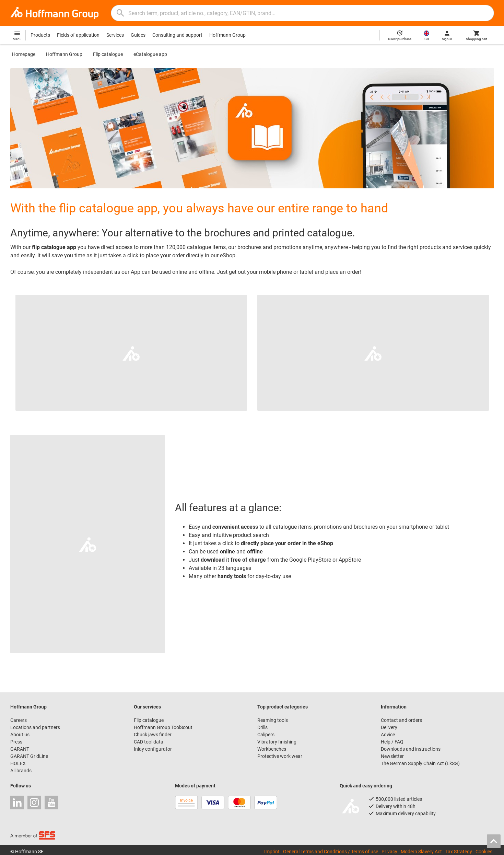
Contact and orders (401, 720)
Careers (19, 720)
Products (40, 35)
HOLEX (18, 763)
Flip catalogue (108, 54)
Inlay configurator (153, 749)
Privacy (389, 852)
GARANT (20, 749)
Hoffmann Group (227, 35)
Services (115, 35)
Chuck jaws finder (153, 735)
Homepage (24, 54)
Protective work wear (280, 756)
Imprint (272, 852)
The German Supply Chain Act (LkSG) (420, 763)
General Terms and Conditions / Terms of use (331, 852)
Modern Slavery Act (421, 852)
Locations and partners (35, 727)
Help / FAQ (392, 742)
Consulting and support (177, 35)
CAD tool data (149, 742)
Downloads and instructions (411, 749)
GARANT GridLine (29, 756)
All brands (21, 771)
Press (16, 742)
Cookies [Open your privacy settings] (484, 852)
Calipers (266, 735)
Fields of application (78, 35)
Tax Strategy (459, 852)
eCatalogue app (150, 54)
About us (20, 735)
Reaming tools (273, 720)
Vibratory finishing (277, 742)
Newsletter (392, 756)
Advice (388, 735)
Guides (138, 35)
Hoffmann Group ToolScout (163, 727)
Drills (262, 727)
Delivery (389, 727)
